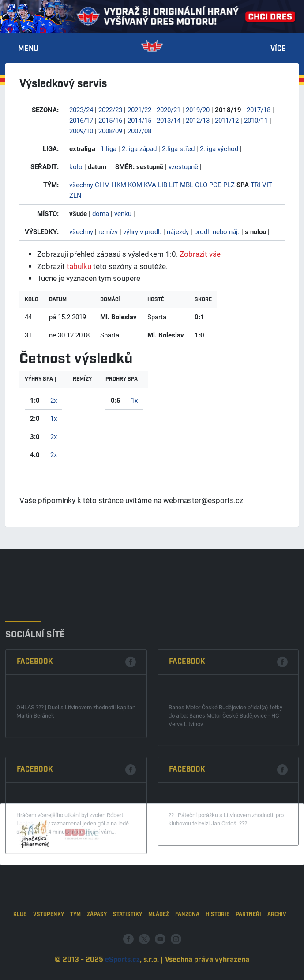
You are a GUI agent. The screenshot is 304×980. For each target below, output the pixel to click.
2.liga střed (178, 148)
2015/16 (110, 120)
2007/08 (139, 131)
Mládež (159, 937)
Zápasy (97, 937)
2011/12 (227, 120)
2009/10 (81, 131)
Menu (28, 49)
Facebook (35, 717)
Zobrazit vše (200, 254)
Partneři (248, 937)
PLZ (229, 185)
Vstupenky (49, 937)
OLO (201, 185)
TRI (255, 185)
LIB (163, 185)
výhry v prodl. (142, 231)
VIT (267, 185)
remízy (108, 231)
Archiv (277, 937)
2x (54, 400)
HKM (119, 185)
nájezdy (178, 231)
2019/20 (198, 110)
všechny (81, 185)
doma (101, 213)
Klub (20, 937)
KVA (150, 185)
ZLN (75, 195)
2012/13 (198, 120)
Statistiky (128, 937)
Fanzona (187, 937)
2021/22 (139, 110)
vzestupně (183, 166)
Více (278, 49)
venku (123, 213)
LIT (174, 185)
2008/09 (110, 131)
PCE (215, 185)
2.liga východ (219, 148)
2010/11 (256, 120)
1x (54, 418)
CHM (102, 185)
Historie (218, 937)
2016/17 (81, 120)
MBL (187, 185)
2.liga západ (139, 148)
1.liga (109, 148)
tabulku (79, 266)
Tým (75, 937)
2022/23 (110, 110)
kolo (76, 166)
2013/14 (169, 120)
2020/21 (169, 110)
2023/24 (81, 110)
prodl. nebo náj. (217, 231)
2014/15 (139, 120)
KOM (135, 185)
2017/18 (259, 110)
